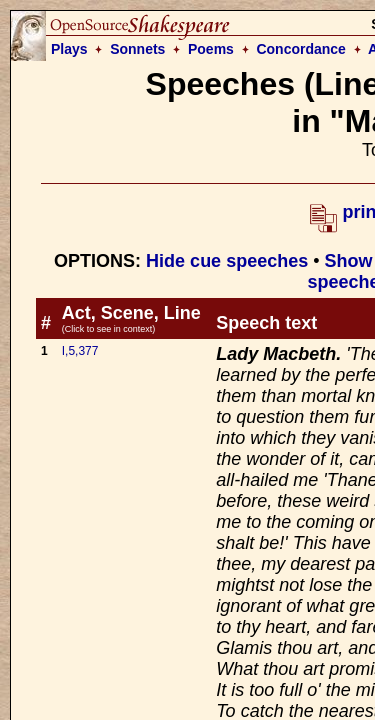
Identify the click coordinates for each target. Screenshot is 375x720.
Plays (69, 49)
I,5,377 (80, 351)
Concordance (300, 49)
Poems (211, 49)
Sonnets (137, 49)
